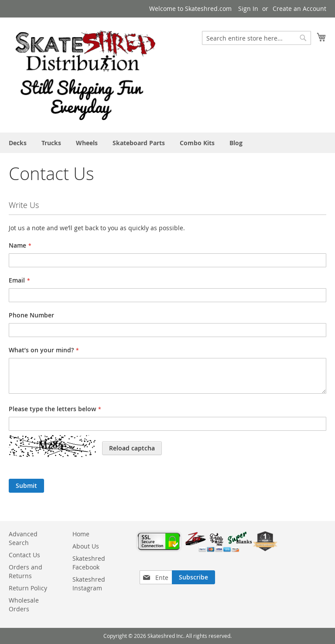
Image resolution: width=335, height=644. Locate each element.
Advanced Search (23, 538)
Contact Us (24, 555)
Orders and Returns (26, 571)
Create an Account (299, 9)
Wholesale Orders (24, 605)
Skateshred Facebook (89, 563)
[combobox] (256, 38)
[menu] (167, 143)
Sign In (248, 9)
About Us (86, 546)
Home (81, 534)
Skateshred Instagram (89, 584)
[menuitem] (18, 143)
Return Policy (28, 588)
